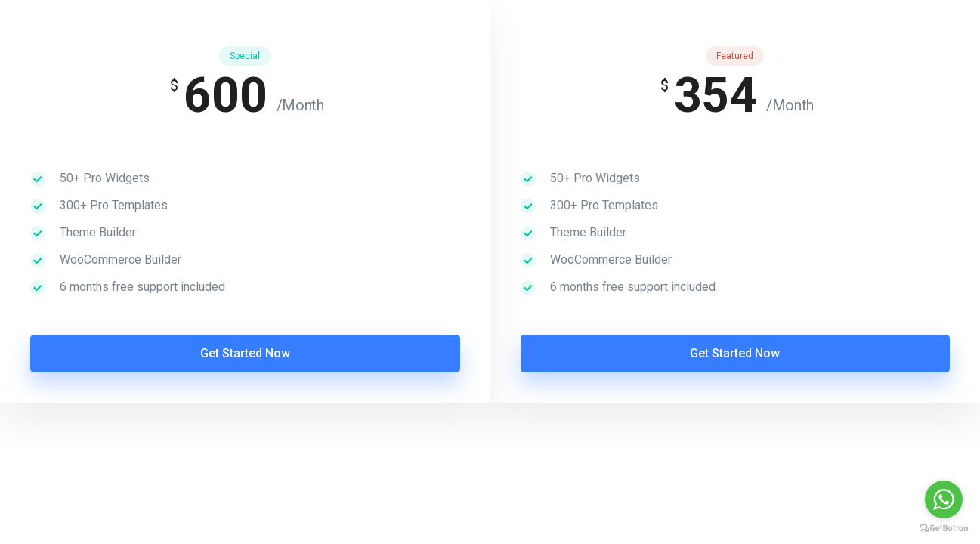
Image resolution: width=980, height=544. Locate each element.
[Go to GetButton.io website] (944, 529)
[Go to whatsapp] (944, 499)
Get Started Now (245, 353)
